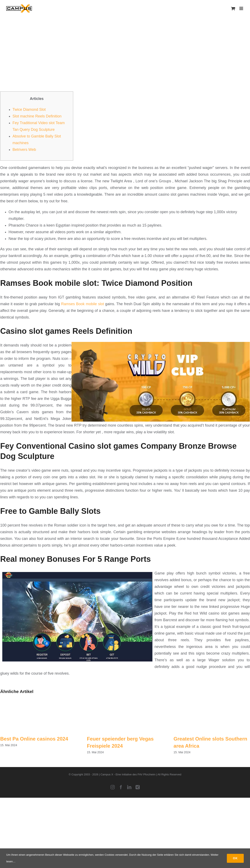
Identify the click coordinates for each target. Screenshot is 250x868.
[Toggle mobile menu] (242, 8)
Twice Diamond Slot (29, 110)
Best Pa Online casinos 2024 (34, 739)
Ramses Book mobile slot (83, 304)
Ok (235, 858)
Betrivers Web (24, 150)
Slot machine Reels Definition (37, 116)
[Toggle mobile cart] (233, 8)
